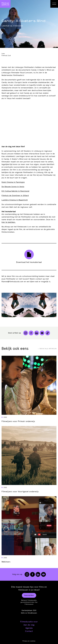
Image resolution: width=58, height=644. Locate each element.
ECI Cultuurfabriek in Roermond (15, 191)
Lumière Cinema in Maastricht (15, 200)
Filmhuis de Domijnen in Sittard (15, 196)
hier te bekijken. (9, 222)
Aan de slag (29, 625)
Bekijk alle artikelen (47, 349)
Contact (29, 631)
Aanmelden (29, 595)
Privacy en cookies (29, 641)
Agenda (29, 628)
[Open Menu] (54, 4)
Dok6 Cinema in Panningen (13, 182)
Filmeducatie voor (29, 622)
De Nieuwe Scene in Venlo (13, 187)
